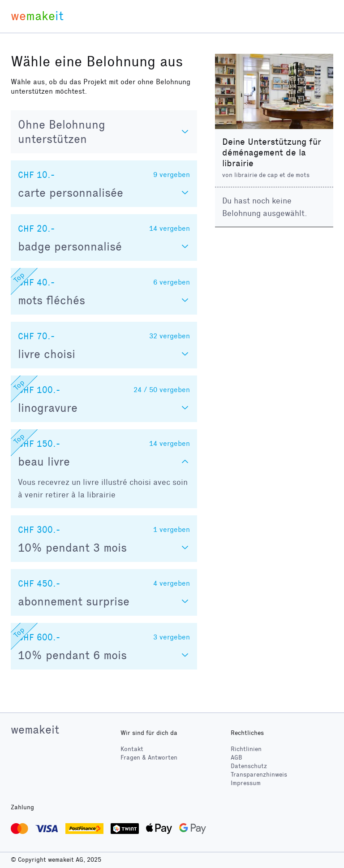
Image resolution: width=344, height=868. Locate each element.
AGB (236, 758)
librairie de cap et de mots (272, 175)
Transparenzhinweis (259, 775)
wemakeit (35, 730)
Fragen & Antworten (149, 758)
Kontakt (132, 749)
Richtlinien (246, 749)
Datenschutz (249, 766)
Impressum (246, 783)
